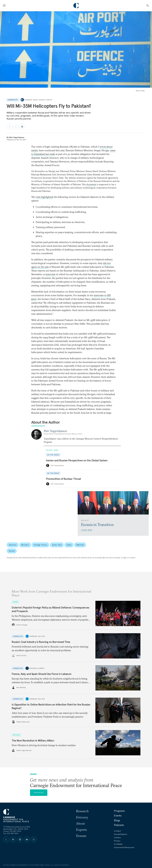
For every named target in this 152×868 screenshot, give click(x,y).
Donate (81, 836)
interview (51, 274)
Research (82, 811)
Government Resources (124, 847)
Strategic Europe (37, 668)
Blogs (117, 820)
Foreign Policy (40, 545)
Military (25, 545)
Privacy (117, 841)
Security (13, 545)
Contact (117, 831)
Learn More (87, 530)
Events (118, 816)
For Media (118, 844)
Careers (117, 838)
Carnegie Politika (37, 636)
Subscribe (39, 793)
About (80, 823)
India (69, 545)
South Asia (57, 545)
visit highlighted (44, 197)
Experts (81, 830)
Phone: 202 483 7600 (12, 831)
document (91, 184)
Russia (12, 551)
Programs (119, 811)
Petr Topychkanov (17, 137)
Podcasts (119, 825)
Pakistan (80, 545)
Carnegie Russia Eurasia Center (38, 100)
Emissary (82, 817)
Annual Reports (121, 834)
